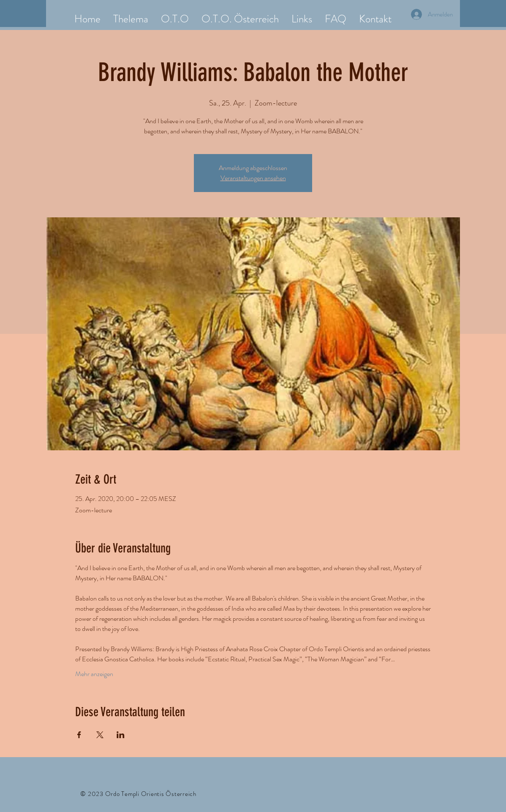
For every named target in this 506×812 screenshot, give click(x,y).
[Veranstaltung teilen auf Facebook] (79, 735)
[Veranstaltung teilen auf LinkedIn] (121, 735)
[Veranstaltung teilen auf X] (100, 735)
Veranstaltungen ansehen (253, 178)
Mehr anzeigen (94, 674)
